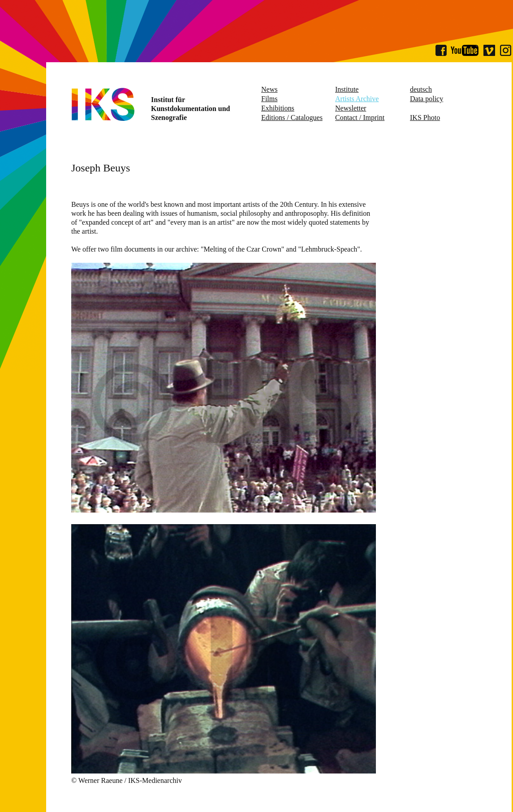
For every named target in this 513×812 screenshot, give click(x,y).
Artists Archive (357, 99)
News (269, 89)
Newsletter (351, 108)
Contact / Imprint (360, 118)
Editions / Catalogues (292, 118)
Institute (347, 89)
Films (269, 99)
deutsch (421, 89)
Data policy (427, 99)
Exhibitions (278, 108)
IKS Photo (425, 118)
